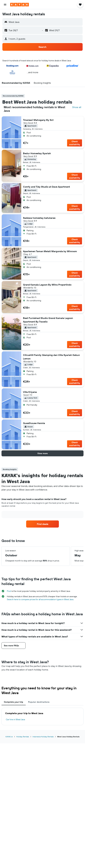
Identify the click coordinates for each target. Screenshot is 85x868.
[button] (5, 5)
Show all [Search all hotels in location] (77, 107)
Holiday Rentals (23, 737)
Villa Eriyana (30, 392)
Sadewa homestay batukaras (39, 218)
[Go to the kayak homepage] (19, 5)
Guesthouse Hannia (34, 423)
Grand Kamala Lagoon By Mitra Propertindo (47, 285)
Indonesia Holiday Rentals (43, 737)
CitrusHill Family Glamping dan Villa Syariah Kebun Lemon (51, 357)
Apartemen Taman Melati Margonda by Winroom (50, 251)
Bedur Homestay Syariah (37, 153)
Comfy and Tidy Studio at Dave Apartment (46, 187)
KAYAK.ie (9, 737)
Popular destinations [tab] (39, 702)
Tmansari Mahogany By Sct (38, 120)
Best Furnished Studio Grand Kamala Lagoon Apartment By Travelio (48, 320)
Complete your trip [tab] (14, 702)
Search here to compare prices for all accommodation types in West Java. (40, 599)
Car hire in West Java (15, 719)
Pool (9, 591)
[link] (43, 524)
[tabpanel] (42, 716)
